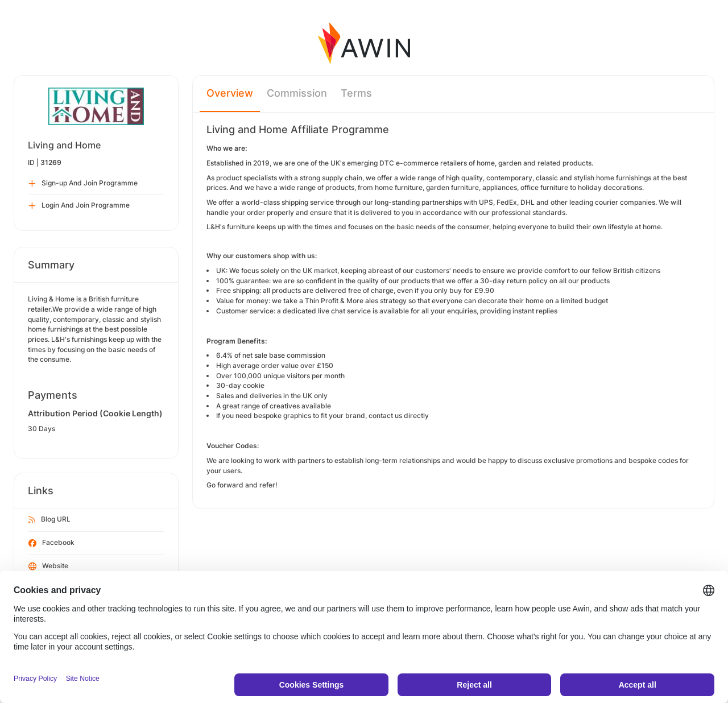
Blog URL (49, 520)
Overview (230, 93)
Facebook (51, 543)
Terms (356, 93)
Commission (297, 93)
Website (48, 566)
